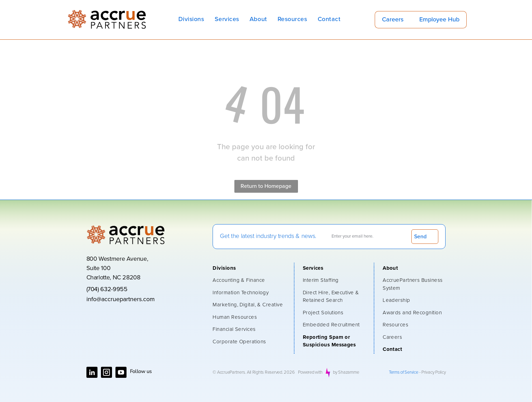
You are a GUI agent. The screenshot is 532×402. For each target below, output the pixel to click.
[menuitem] (191, 20)
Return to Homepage (266, 186)
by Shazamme (346, 372)
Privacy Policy (433, 372)
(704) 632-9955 (107, 289)
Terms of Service (404, 372)
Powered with (310, 372)
